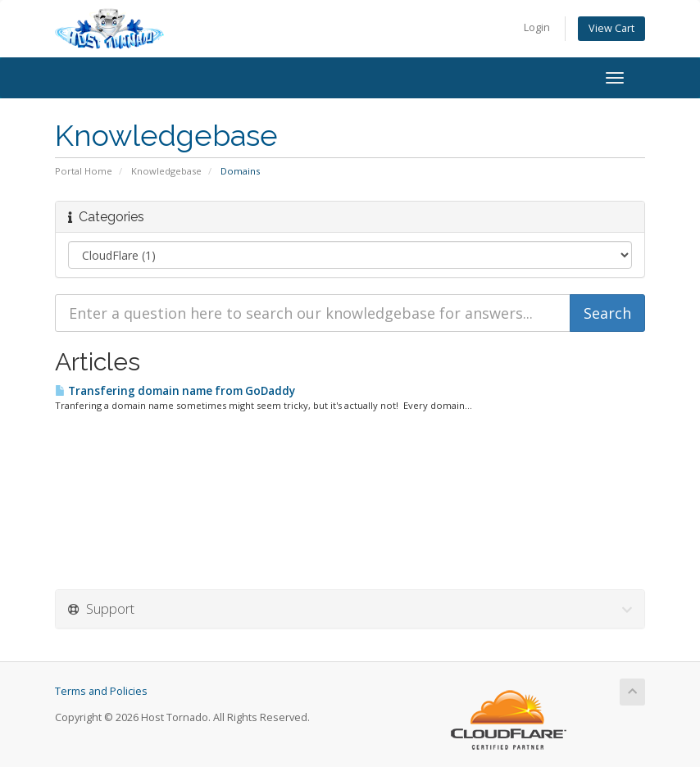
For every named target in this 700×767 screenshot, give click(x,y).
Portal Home (84, 171)
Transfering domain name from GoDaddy (175, 391)
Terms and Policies (101, 691)
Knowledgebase (166, 171)
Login (537, 27)
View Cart (611, 28)
